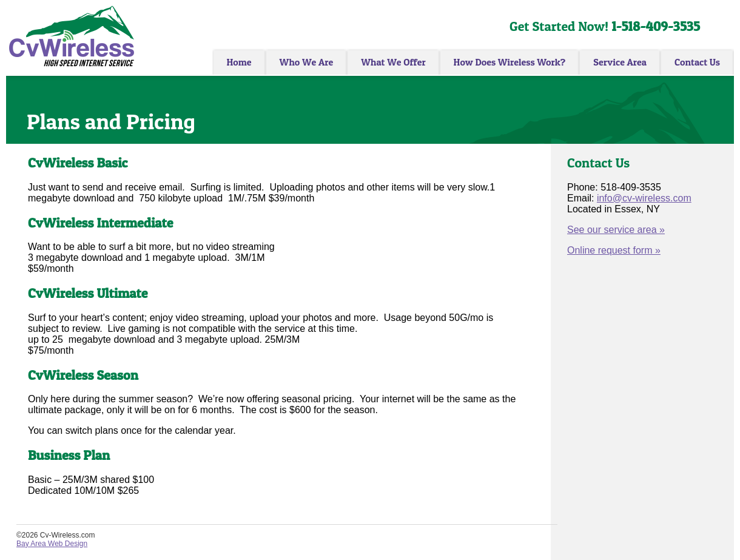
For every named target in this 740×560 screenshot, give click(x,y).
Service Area (620, 62)
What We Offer (393, 62)
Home (239, 62)
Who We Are (307, 62)
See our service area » (616, 230)
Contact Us (697, 62)
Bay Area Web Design (52, 544)
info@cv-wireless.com (644, 198)
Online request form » (614, 250)
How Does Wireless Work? (510, 62)
